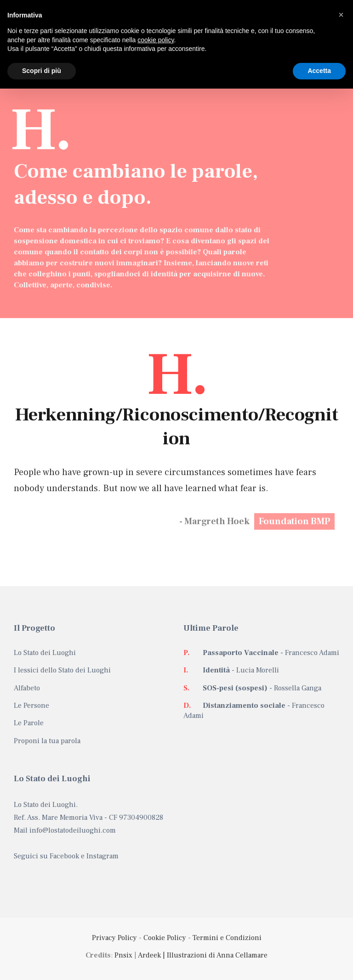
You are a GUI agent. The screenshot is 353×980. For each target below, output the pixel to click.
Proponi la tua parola (47, 741)
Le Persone (31, 706)
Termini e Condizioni (227, 938)
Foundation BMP (294, 521)
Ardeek (149, 955)
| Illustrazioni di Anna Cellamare (214, 955)
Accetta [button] (319, 71)
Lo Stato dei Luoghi (45, 653)
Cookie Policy (165, 938)
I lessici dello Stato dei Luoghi (62, 670)
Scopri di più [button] (42, 71)
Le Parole (29, 723)
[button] (341, 15)
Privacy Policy (114, 938)
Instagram (102, 856)
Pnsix (123, 955)
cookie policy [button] (156, 40)
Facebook (64, 856)
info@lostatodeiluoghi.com (73, 830)
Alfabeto (27, 688)
